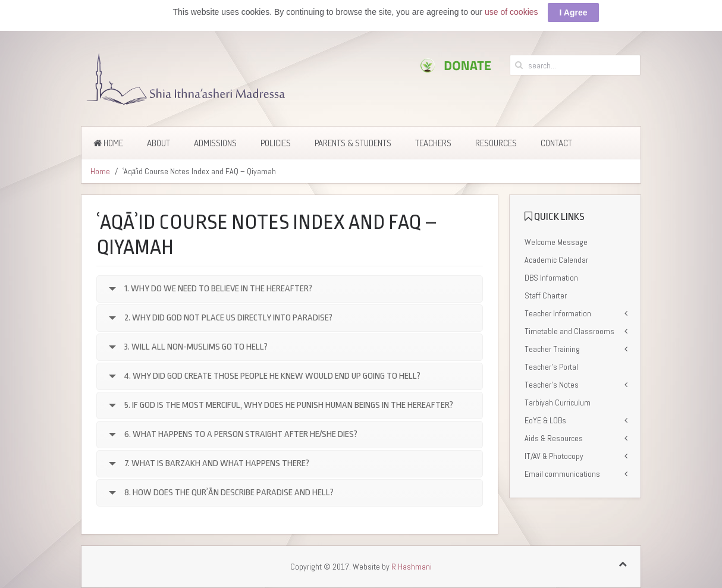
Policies (276, 142)
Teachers (433, 142)
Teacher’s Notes (552, 383)
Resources (496, 142)
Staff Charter (546, 294)
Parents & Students (353, 142)
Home (108, 142)
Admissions (215, 142)
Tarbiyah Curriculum (558, 401)
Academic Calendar (556, 259)
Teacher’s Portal (551, 366)
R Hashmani (412, 566)
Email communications (562, 473)
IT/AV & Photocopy (554, 455)
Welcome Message (556, 241)
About (158, 142)
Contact (556, 142)
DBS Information (551, 276)
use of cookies (511, 11)
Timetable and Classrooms (569, 330)
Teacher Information (558, 312)
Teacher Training (552, 348)
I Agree (574, 11)
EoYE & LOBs (545, 419)
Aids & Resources (554, 437)
